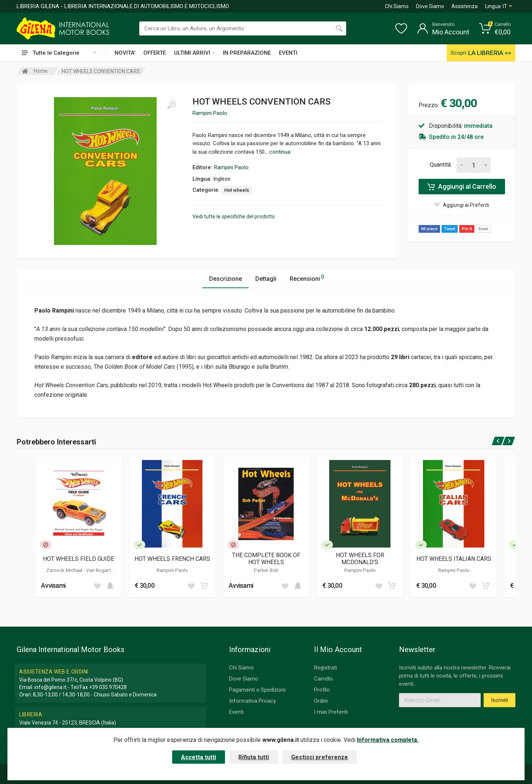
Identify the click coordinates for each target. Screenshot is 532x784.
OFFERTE (155, 53)
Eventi (236, 712)
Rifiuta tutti (254, 757)
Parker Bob (266, 570)
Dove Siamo (430, 6)
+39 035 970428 (108, 687)
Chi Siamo (397, 6)
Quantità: (441, 165)
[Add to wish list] (97, 586)
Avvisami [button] (53, 585)
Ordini (321, 701)
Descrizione (226, 279)
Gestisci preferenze (320, 757)
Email (483, 229)
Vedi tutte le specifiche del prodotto (234, 217)
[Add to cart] (110, 586)
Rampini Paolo (210, 113)
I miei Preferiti (331, 712)
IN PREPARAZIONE (247, 53)
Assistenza (465, 6)
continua (280, 152)
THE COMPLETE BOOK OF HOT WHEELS (266, 559)
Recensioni (307, 278)
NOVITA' (125, 53)
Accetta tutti (199, 757)
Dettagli (266, 279)
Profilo (322, 690)
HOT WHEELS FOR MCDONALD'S (360, 559)
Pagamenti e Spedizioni (257, 690)
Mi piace (429, 229)
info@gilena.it (50, 687)
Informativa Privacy (253, 701)
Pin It (467, 229)
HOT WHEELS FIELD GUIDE (79, 559)
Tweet (450, 229)
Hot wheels (237, 190)
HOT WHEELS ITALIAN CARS (454, 559)
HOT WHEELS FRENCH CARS (172, 559)
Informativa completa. (388, 740)
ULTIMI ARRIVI (195, 53)
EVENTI (288, 53)
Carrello (323, 679)
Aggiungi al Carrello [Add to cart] (462, 187)
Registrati (325, 668)
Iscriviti (499, 700)
